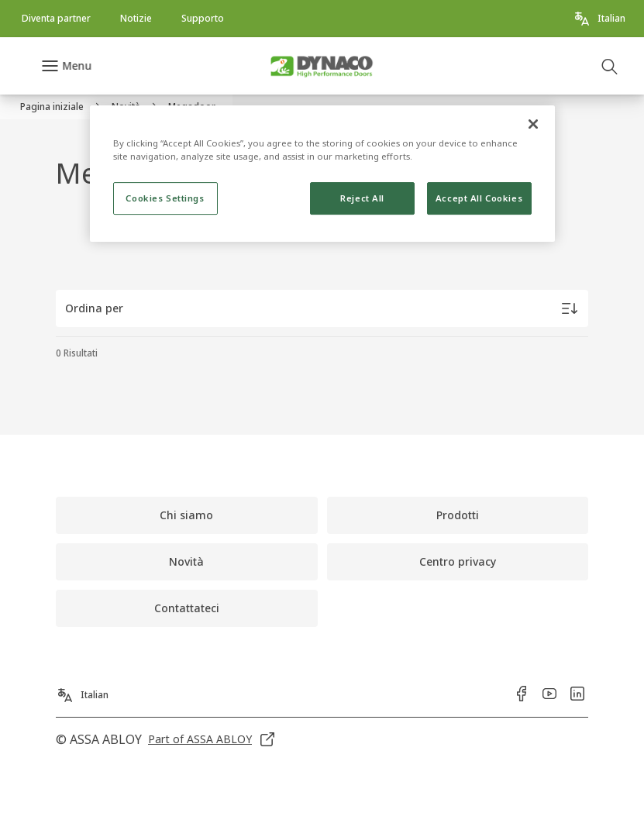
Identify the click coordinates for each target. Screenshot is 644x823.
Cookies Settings (165, 199)
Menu (77, 65)
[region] (322, 174)
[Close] (533, 124)
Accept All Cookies (479, 199)
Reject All (362, 199)
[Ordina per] (322, 308)
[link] (56, 19)
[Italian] (599, 19)
